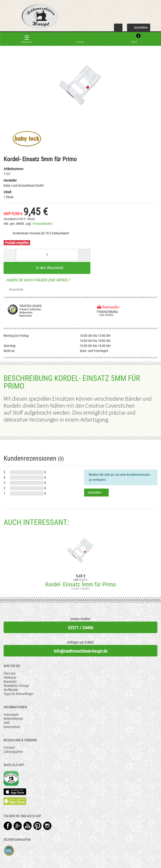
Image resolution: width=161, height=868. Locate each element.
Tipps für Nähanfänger (19, 694)
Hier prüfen (105, 315)
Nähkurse (10, 677)
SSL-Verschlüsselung (9, 851)
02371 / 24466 (81, 628)
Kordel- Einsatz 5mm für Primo (81, 584)
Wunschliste (14, 290)
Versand (9, 748)
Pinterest (37, 826)
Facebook (8, 826)
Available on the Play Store (15, 801)
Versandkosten (43, 224)
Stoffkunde (11, 690)
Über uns (10, 673)
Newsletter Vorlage (16, 686)
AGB (7, 723)
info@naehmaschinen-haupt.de (80, 651)
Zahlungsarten (13, 752)
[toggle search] (81, 39)
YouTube (28, 826)
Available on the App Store (15, 792)
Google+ (18, 826)
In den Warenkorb (47, 268)
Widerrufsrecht (13, 719)
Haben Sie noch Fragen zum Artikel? (37, 280)
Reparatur (10, 682)
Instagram (47, 826)
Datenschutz (12, 727)
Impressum (11, 715)
